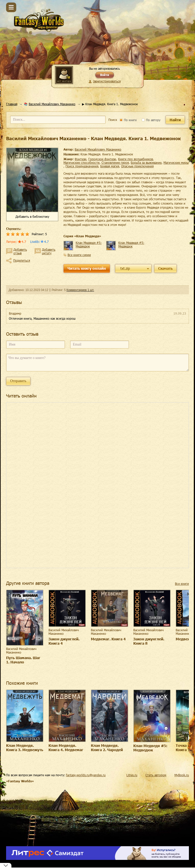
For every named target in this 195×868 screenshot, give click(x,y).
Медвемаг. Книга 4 (108, 639)
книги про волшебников (135, 159)
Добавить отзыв (20, 251)
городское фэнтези (102, 159)
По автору (151, 120)
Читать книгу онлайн (87, 268)
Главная (12, 104)
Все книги (182, 584)
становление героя (115, 162)
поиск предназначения (82, 166)
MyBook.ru (182, 775)
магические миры (176, 162)
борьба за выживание (146, 162)
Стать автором (156, 775)
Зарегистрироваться (107, 81)
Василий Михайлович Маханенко (52, 104)
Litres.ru (132, 775)
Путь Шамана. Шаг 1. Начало (23, 660)
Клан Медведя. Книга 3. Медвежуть (25, 748)
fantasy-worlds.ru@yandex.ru (86, 775)
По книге (128, 120)
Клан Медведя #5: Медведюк (89, 244)
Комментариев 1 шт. (80, 290)
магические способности (82, 162)
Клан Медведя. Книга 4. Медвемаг (66, 748)
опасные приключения (137, 166)
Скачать (165, 268)
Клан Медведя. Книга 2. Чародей (107, 748)
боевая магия (110, 166)
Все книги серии (79, 255)
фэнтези (80, 159)
